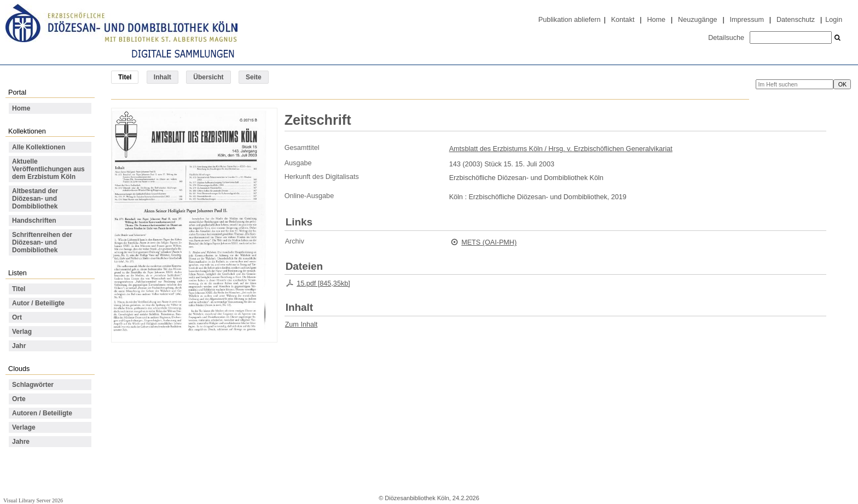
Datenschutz (796, 20)
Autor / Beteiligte (38, 303)
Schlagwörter (33, 385)
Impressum (747, 20)
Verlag (22, 332)
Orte (19, 399)
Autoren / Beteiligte (42, 413)
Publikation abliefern (570, 20)
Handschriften (34, 221)
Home (656, 20)
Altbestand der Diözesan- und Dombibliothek (35, 199)
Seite (254, 77)
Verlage (24, 427)
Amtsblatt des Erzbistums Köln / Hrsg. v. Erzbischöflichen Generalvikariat (561, 149)
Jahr (19, 346)
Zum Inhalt (302, 325)
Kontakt (623, 20)
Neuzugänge (698, 20)
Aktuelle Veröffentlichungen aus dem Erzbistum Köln (48, 169)
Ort (17, 317)
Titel (19, 289)
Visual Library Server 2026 (33, 500)
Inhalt (163, 77)
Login (834, 20)
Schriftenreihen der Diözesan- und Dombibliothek (42, 242)
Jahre (21, 442)
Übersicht (208, 77)
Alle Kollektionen (39, 147)
